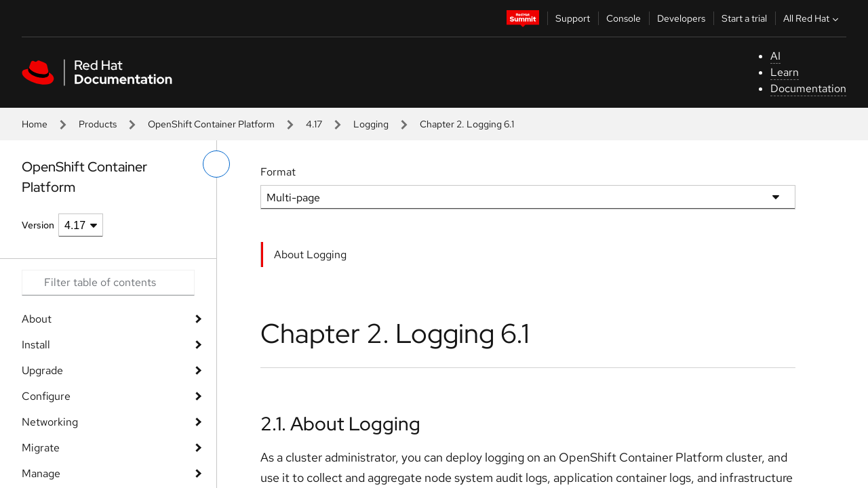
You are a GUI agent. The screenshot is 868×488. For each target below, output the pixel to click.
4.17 (314, 124)
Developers (681, 18)
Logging (371, 124)
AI (775, 56)
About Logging (310, 255)
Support (573, 18)
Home (35, 124)
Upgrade (42, 370)
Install (36, 345)
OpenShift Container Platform (211, 124)
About (37, 319)
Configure (46, 396)
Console (624, 18)
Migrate (41, 448)
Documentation (808, 88)
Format (278, 172)
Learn (785, 72)
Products (98, 124)
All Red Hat (812, 18)
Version (38, 225)
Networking (50, 422)
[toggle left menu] (216, 164)
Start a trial (744, 18)
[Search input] (108, 283)
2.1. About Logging (340, 424)
